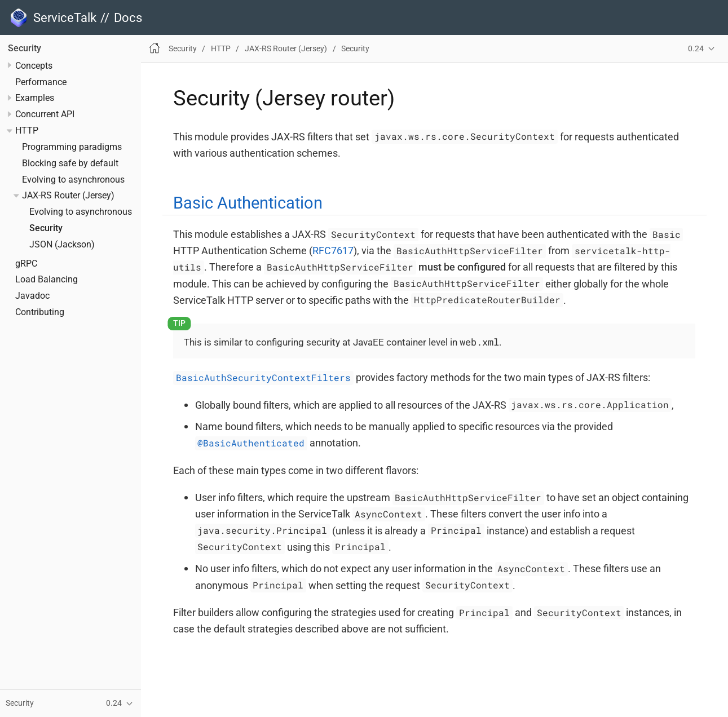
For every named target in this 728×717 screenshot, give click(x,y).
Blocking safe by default (70, 163)
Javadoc (32, 296)
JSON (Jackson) (62, 245)
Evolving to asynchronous (73, 180)
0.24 (696, 49)
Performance (41, 82)
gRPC (26, 264)
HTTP (27, 131)
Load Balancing (47, 280)
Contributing (40, 312)
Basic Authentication (248, 203)
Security (25, 48)
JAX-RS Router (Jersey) (68, 196)
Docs (128, 18)
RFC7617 (333, 251)
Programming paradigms (72, 147)
